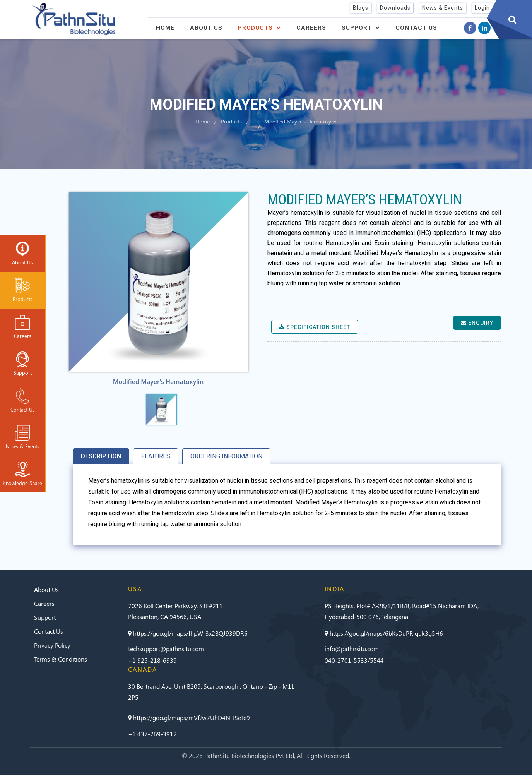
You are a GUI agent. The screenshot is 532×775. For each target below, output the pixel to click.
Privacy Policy (52, 645)
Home (165, 28)
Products (259, 28)
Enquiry (477, 323)
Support (361, 28)
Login (482, 8)
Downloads (395, 8)
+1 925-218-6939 (152, 660)
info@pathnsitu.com (352, 649)
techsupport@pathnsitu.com (166, 649)
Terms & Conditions (61, 659)
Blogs (361, 8)
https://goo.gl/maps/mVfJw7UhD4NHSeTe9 (189, 718)
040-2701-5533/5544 (354, 660)
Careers (311, 28)
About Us (206, 28)
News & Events (443, 8)
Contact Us (416, 28)
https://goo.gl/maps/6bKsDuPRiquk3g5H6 (384, 633)
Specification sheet (315, 327)
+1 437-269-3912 (152, 734)
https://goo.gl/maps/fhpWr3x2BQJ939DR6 (188, 633)
